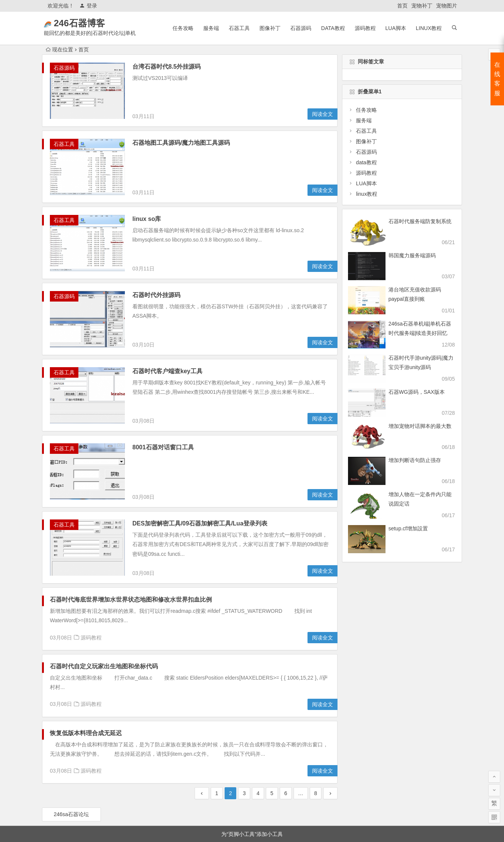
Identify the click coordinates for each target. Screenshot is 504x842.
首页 (402, 6)
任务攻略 (183, 28)
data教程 (333, 28)
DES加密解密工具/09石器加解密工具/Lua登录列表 (200, 459)
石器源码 (301, 28)
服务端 (211, 28)
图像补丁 (270, 28)
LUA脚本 (396, 28)
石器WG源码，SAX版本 (417, 392)
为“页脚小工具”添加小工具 (252, 795)
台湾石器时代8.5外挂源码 (166, 67)
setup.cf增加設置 (408, 528)
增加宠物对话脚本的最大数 (420, 426)
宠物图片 (447, 6)
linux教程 (429, 28)
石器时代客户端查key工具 (167, 352)
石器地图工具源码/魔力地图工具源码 (181, 143)
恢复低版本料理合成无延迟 (86, 694)
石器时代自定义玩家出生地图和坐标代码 (104, 627)
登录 (88, 6)
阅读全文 (322, 114)
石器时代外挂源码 (156, 275)
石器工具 (239, 28)
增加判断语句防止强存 (415, 460)
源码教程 (365, 28)
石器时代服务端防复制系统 (420, 221)
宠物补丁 (422, 6)
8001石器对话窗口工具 (163, 428)
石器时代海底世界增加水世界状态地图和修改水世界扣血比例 (131, 561)
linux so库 (147, 173)
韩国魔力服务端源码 (412, 255)
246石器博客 (90, 23)
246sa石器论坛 (71, 775)
